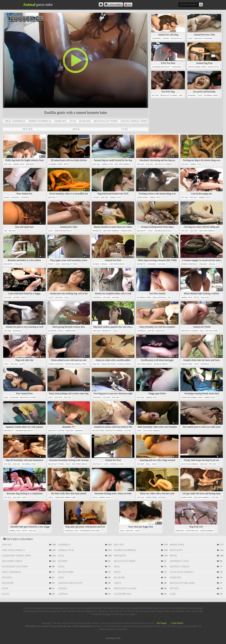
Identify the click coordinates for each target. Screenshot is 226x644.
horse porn (142, 197)
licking (166, 38)
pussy (51, 264)
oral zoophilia (15, 121)
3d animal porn (211, 95)
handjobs (177, 67)
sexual (212, 264)
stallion (19, 264)
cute (125, 129)
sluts (51, 297)
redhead (79, 431)
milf (181, 95)
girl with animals (123, 164)
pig (5, 231)
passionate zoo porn (90, 531)
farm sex (60, 121)
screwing (156, 38)
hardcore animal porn (76, 364)
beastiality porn (106, 121)
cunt (51, 231)
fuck (73, 121)
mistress (30, 164)
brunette (97, 231)
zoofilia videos (124, 364)
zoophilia (25, 197)
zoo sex (150, 164)
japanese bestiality (161, 67)
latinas (63, 594)
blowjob (52, 331)
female (104, 264)
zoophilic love (117, 464)
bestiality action (56, 431)
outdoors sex (192, 531)
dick (202, 331)
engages (203, 264)
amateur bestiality (63, 231)
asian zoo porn (109, 364)
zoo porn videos (117, 264)
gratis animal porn (134, 121)
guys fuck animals (152, 431)
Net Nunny (162, 623)
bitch (66, 164)
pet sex (28, 129)
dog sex (8, 164)
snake (7, 197)
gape (58, 264)
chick (196, 364)
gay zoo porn (212, 331)
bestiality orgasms (204, 38)
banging (85, 121)
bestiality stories (169, 95)
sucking (116, 297)
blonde (96, 264)
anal (6, 397)
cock (67, 297)
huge (76, 129)
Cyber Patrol (177, 623)
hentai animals (207, 531)
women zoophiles (189, 264)
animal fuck (19, 164)
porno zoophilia (40, 121)
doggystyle (177, 38)
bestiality (53, 197)
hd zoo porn (98, 431)
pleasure (8, 583)
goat (191, 38)
